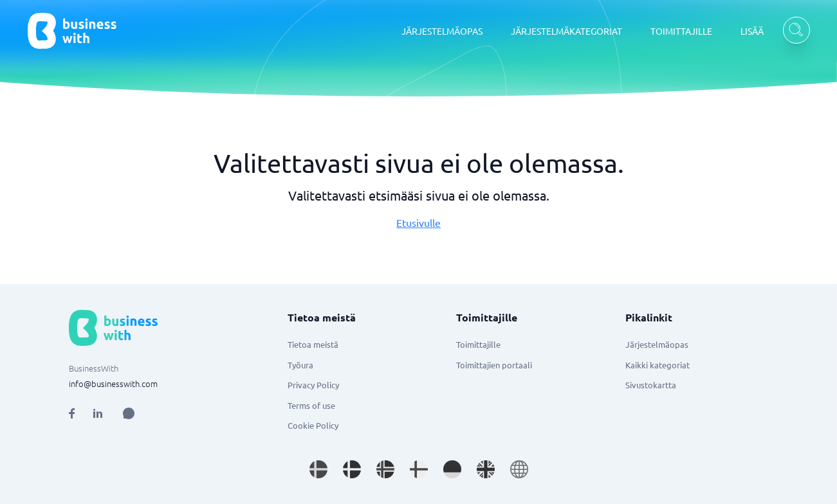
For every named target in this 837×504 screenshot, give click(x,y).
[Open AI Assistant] (129, 413)
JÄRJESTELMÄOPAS (442, 31)
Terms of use (311, 405)
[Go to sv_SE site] (318, 469)
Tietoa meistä (313, 344)
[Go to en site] (519, 469)
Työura (300, 365)
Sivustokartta (651, 385)
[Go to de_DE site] (452, 469)
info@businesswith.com (113, 383)
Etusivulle (418, 222)
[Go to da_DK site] (352, 469)
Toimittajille (478, 344)
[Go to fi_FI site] (419, 469)
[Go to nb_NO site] (385, 469)
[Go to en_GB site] (486, 469)
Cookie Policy (313, 425)
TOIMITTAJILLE (681, 31)
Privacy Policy (313, 385)
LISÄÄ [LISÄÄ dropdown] (752, 31)
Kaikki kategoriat (658, 365)
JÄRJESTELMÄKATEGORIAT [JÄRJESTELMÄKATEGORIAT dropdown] (566, 31)
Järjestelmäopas (657, 344)
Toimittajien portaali (494, 365)
